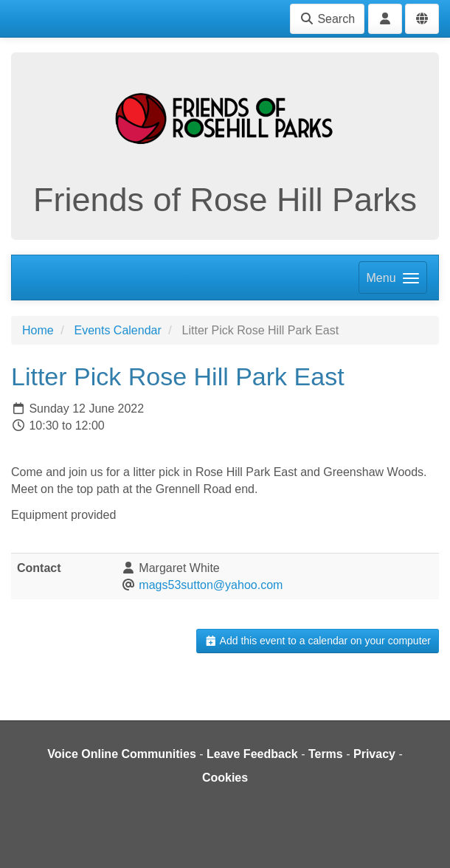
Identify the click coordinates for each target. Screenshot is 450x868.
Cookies (225, 778)
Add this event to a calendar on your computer (318, 641)
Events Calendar (117, 330)
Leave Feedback (252, 754)
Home (38, 330)
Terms (326, 754)
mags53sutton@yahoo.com (211, 585)
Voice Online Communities (122, 754)
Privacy (374, 754)
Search (327, 19)
